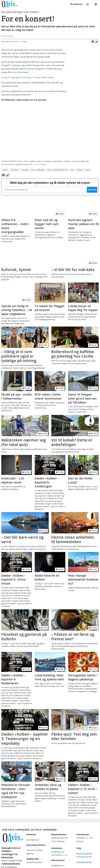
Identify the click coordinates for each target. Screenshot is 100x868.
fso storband (38, 170)
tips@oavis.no (58, 852)
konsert (15, 170)
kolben (25, 170)
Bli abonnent (77, 4)
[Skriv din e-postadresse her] (44, 190)
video (88, 170)
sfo (72, 170)
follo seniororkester (57, 170)
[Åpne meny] (96, 4)
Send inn (92, 190)
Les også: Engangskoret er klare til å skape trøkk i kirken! (28, 77)
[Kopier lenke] (97, 42)
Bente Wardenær (84, 853)
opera (80, 170)
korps (5, 170)
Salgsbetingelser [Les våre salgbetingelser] (84, 862)
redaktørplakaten (11, 864)
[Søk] (88, 4)
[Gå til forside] (10, 4)
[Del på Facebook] (93, 42)
